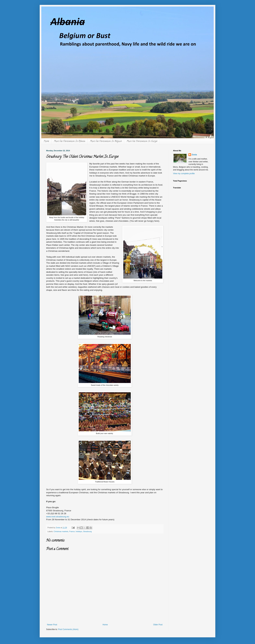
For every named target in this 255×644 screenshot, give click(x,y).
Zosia (194, 155)
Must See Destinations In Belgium (106, 141)
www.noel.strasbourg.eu (58, 517)
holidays (79, 531)
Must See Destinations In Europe (142, 141)
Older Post (158, 625)
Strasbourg (87, 531)
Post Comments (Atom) (68, 629)
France (72, 531)
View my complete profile (184, 174)
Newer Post (52, 625)
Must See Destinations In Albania (69, 141)
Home (46, 141)
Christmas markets (61, 531)
